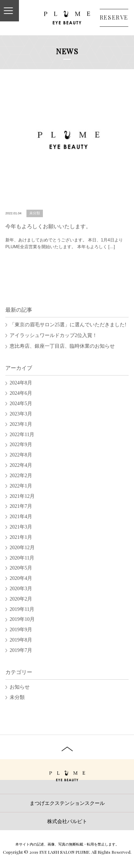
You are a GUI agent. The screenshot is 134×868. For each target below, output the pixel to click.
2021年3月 (21, 527)
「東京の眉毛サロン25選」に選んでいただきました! (68, 325)
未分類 (35, 213)
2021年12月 (22, 496)
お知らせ (20, 687)
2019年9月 (21, 630)
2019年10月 (22, 619)
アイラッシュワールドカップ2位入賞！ (53, 335)
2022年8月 (21, 455)
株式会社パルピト (67, 821)
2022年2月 (21, 476)
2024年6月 (21, 393)
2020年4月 (21, 578)
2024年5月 (21, 404)
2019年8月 (21, 640)
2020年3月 (21, 589)
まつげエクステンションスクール (67, 803)
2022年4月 (21, 465)
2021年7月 (21, 506)
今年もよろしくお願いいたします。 (48, 226)
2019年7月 (21, 650)
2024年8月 (21, 383)
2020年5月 (21, 568)
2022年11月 (22, 435)
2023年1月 (21, 424)
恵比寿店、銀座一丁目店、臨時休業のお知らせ (62, 346)
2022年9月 (21, 445)
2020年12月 (22, 548)
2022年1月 (21, 486)
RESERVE (114, 17)
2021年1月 (21, 537)
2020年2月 (21, 599)
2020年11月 (22, 558)
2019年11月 (22, 609)
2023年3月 (21, 414)
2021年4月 (21, 517)
